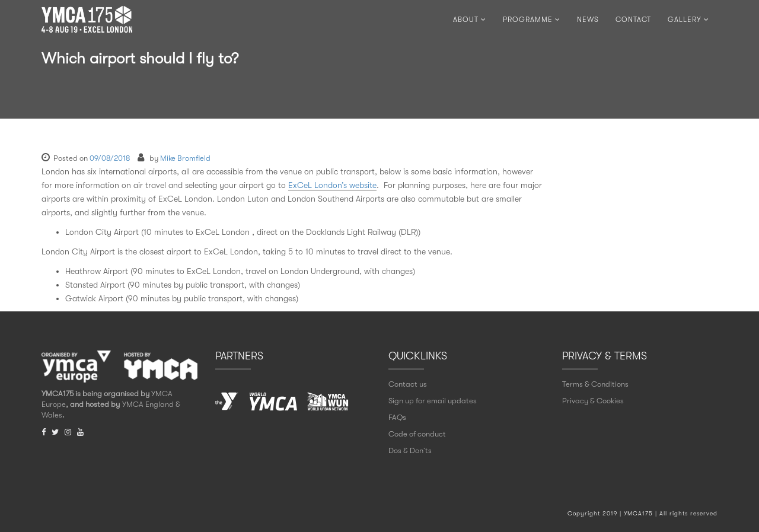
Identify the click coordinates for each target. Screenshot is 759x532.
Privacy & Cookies (593, 401)
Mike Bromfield (185, 158)
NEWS (588, 20)
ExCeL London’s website (332, 185)
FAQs (397, 417)
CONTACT (633, 20)
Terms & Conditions (595, 384)
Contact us (408, 384)
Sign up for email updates (433, 401)
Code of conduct (417, 434)
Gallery (688, 20)
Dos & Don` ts (410, 450)
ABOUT (470, 20)
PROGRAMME (532, 20)
